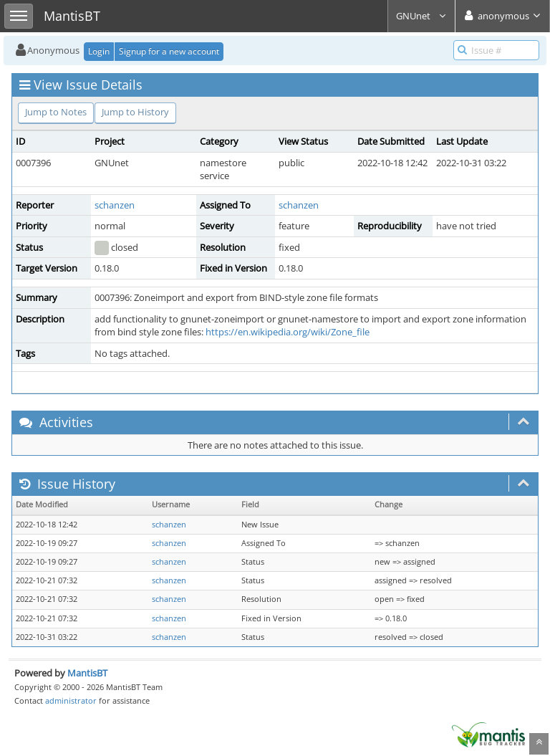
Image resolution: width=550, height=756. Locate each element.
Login (99, 51)
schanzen (115, 205)
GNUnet (421, 16)
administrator (71, 700)
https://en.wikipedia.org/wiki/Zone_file (288, 332)
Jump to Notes (56, 112)
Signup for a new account (169, 51)
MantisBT (87, 673)
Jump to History (135, 112)
